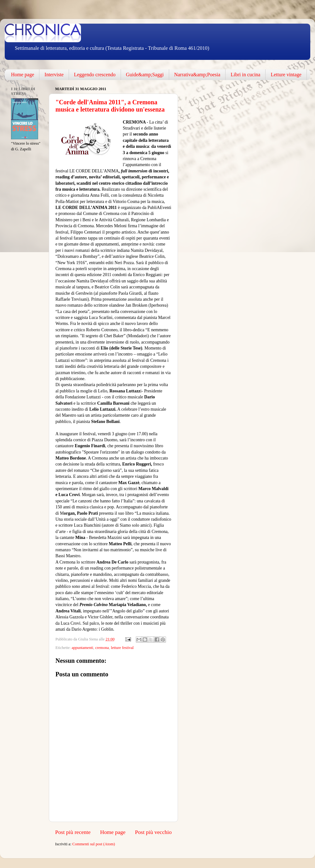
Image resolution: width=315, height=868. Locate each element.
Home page (23, 75)
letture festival (122, 648)
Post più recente (73, 832)
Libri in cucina (245, 75)
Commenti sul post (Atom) (94, 844)
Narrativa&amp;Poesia (197, 75)
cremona (102, 648)
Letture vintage (286, 75)
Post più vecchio (153, 832)
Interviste (54, 75)
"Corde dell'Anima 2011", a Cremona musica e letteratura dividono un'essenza (110, 106)
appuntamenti (82, 648)
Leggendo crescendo (95, 75)
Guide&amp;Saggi (145, 75)
